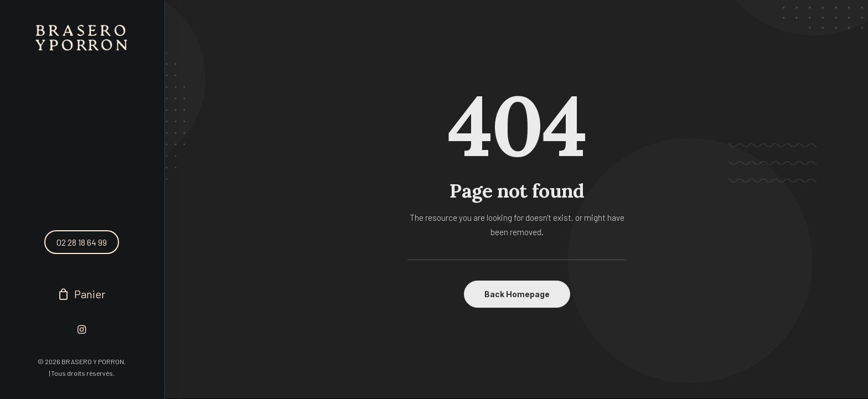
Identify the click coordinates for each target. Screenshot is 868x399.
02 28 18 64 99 (82, 242)
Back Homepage (517, 294)
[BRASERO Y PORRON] (82, 38)
